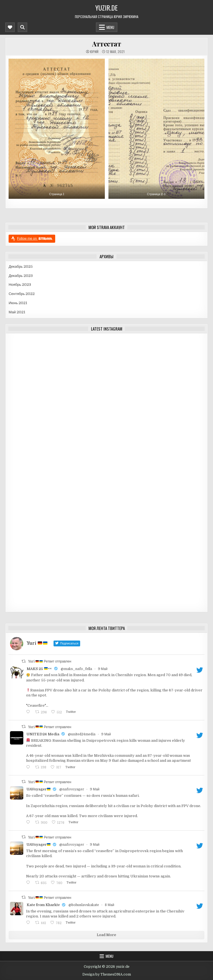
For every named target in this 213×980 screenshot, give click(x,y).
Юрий (94, 52)
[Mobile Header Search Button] (22, 27)
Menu (110, 27)
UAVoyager (39, 789)
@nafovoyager (72, 789)
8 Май (110, 905)
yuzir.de (106, 8)
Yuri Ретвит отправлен (50, 661)
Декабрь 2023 (21, 276)
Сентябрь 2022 (22, 294)
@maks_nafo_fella (76, 669)
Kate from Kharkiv (43, 905)
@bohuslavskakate (84, 905)
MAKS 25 (39, 669)
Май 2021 (17, 312)
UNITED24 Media (43, 734)
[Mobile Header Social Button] (10, 27)
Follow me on (35, 239)
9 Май (103, 669)
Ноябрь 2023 (20, 285)
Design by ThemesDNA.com (107, 974)
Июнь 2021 (18, 303)
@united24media (82, 734)
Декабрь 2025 (21, 266)
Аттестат (106, 44)
